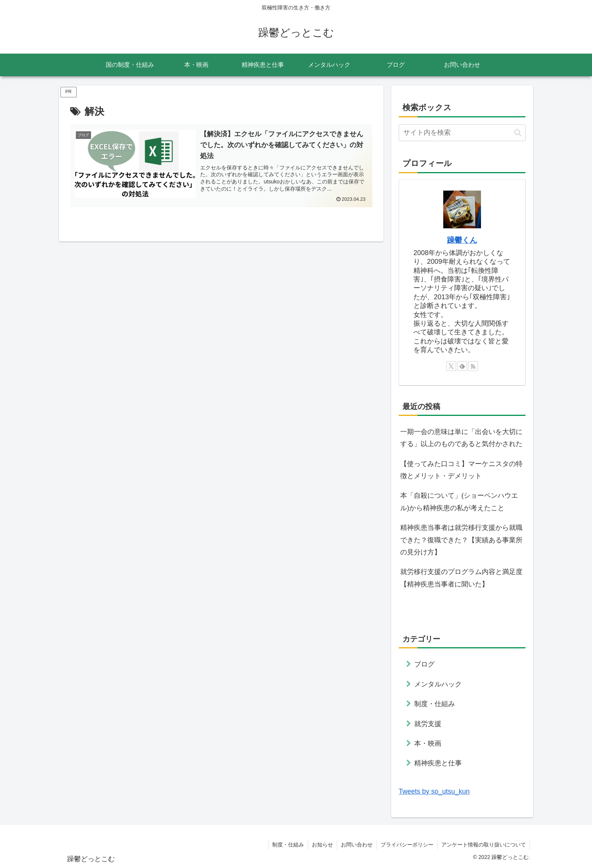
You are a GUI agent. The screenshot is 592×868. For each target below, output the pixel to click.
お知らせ (322, 845)
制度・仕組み (288, 845)
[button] (518, 133)
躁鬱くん (462, 240)
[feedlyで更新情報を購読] (462, 366)
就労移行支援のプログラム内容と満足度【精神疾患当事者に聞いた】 (461, 578)
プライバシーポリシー (407, 845)
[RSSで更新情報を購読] (473, 366)
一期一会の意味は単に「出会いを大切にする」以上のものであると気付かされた (461, 438)
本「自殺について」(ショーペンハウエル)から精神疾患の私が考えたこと (459, 502)
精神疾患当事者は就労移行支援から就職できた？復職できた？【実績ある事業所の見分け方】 (461, 540)
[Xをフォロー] (451, 366)
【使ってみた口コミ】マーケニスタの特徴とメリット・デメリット (461, 470)
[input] (462, 133)
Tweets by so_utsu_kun (434, 791)
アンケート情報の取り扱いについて (484, 845)
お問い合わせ (357, 845)
